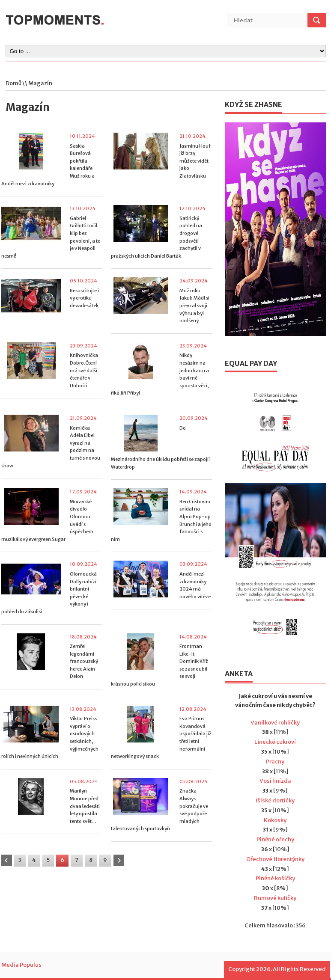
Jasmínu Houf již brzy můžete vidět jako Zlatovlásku (195, 161)
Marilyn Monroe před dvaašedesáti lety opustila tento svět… (85, 806)
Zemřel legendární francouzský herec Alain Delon (84, 661)
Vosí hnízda (275, 781)
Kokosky (275, 820)
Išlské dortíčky (275, 800)
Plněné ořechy (275, 839)
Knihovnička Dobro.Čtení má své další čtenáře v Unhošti (84, 370)
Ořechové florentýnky (275, 859)
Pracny (275, 762)
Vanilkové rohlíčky (275, 723)
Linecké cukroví (275, 742)
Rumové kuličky (275, 898)
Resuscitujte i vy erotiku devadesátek (84, 298)
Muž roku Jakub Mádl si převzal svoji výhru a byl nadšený (194, 306)
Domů (13, 83)
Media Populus (21, 965)
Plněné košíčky (275, 878)
